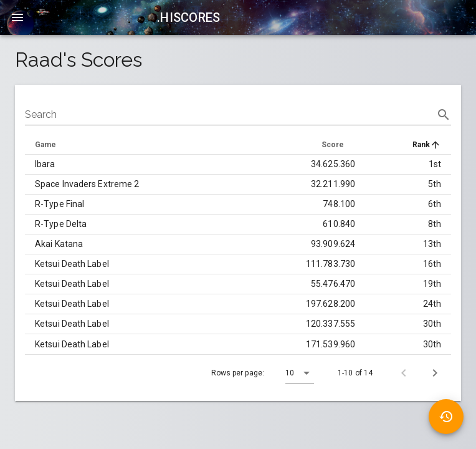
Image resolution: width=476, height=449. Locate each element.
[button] (300, 373)
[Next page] (435, 373)
